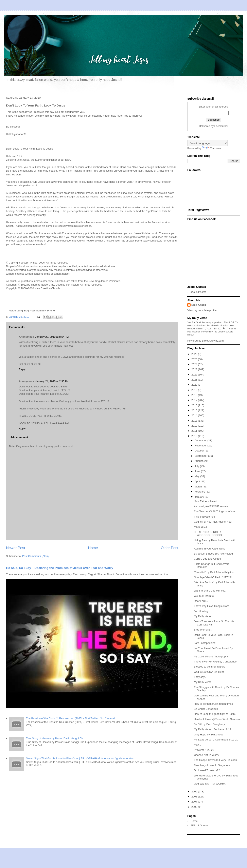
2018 (195, 395)
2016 (195, 405)
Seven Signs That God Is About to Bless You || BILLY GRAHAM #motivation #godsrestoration (80, 758)
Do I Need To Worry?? (207, 770)
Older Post (170, 548)
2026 (195, 354)
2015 (195, 410)
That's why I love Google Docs (211, 606)
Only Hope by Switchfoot (208, 735)
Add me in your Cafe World (210, 549)
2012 (195, 426)
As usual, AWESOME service (211, 506)
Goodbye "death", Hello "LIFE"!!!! (213, 577)
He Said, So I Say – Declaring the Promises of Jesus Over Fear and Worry (60, 568)
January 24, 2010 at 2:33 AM (52, 381)
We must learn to (204, 596)
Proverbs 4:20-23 (204, 750)
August (199, 461)
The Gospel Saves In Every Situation (215, 760)
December (201, 440)
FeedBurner (221, 126)
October (200, 451)
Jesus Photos (198, 292)
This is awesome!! (204, 517)
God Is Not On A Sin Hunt (209, 672)
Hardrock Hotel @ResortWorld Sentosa (217, 719)
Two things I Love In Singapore (212, 765)
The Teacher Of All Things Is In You (214, 511)
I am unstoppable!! (205, 643)
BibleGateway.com (213, 341)
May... (197, 745)
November (201, 446)
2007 (195, 802)
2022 (195, 375)
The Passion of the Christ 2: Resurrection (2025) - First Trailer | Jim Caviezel (70, 718)
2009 (195, 792)
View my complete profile (202, 310)
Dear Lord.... (201, 601)
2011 (195, 431)
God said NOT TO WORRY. (210, 784)
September (201, 456)
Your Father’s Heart (205, 501)
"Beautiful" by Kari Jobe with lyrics (214, 572)
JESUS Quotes (199, 825)
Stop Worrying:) (203, 630)
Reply (22, 369)
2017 (195, 400)
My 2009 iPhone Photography (211, 657)
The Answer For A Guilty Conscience (215, 662)
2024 (195, 364)
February (200, 492)
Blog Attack (199, 305)
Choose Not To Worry (206, 755)
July (197, 466)
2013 (195, 421)
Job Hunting (201, 611)
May (197, 476)
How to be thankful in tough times (213, 704)
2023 (195, 369)
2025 (195, 359)
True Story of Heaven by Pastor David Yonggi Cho (55, 738)
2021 (195, 380)
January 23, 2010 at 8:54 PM (52, 337)
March (199, 487)
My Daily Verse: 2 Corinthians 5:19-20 (216, 740)
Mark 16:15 (200, 527)
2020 (195, 385)
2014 (195, 415)
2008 (195, 797)
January (200, 497)
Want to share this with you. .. (211, 591)
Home (93, 548)
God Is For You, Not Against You (213, 522)
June (198, 471)
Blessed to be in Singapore (209, 667)
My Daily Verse (203, 616)
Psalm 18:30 (213, 329)
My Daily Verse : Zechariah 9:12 (212, 729)
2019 (195, 390)
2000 (195, 807)
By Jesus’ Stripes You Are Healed (213, 554)
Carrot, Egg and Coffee (207, 559)
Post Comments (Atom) (36, 556)
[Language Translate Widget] (207, 143)
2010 (195, 436)
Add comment (19, 437)
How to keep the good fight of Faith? (215, 714)
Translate (211, 148)
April (198, 481)
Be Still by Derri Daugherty (209, 724)
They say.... (200, 677)
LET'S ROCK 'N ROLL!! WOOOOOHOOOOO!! (208, 534)
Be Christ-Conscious (206, 709)
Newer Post (16, 548)
